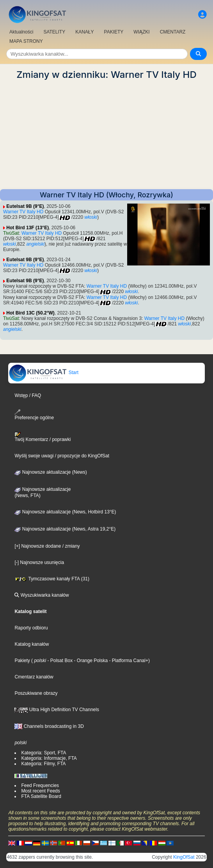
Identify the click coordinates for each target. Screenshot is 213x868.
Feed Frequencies (40, 785)
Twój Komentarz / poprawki (43, 437)
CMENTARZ (173, 32)
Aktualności (21, 32)
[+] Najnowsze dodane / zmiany (47, 546)
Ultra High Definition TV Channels (57, 710)
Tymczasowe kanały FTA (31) (52, 579)
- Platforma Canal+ (128, 661)
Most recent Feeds (40, 791)
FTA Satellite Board (41, 796)
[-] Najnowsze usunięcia (39, 562)
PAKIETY (114, 32)
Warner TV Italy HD (23, 212)
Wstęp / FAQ (28, 395)
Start (43, 373)
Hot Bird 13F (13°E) (28, 228)
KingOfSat (184, 857)
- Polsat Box (59, 661)
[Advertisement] (106, 135)
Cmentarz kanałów (34, 677)
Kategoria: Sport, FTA (43, 753)
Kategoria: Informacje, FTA (49, 758)
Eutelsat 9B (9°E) (25, 206)
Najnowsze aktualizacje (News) (51, 472)
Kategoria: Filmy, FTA (43, 764)
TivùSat (11, 233)
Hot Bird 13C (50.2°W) (30, 313)
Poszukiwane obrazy (36, 693)
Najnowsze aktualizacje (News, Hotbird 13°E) (65, 512)
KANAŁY (84, 32)
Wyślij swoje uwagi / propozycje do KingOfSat (62, 456)
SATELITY (54, 32)
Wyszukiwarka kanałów (42, 595)
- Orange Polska (90, 661)
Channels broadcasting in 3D (49, 726)
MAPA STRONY (26, 41)
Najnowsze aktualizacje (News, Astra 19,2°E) (65, 529)
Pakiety (22, 661)
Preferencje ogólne (34, 415)
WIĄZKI (141, 32)
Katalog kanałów (32, 644)
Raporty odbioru (31, 628)
